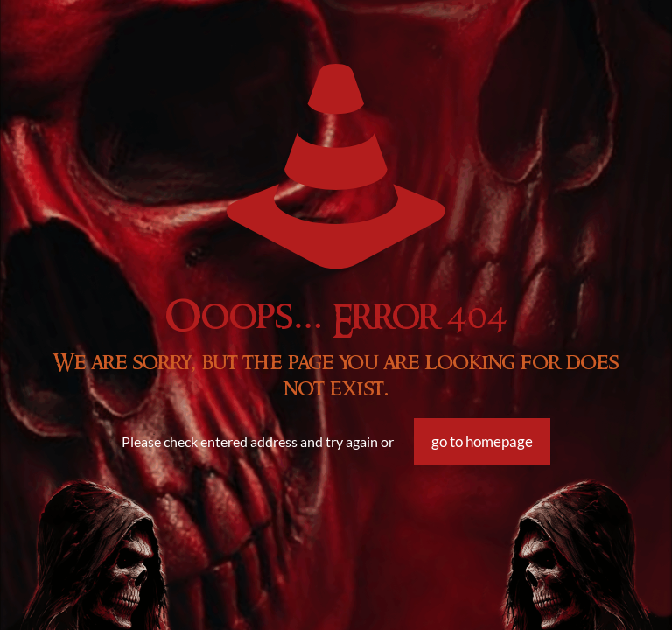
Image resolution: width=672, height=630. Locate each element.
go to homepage (482, 441)
